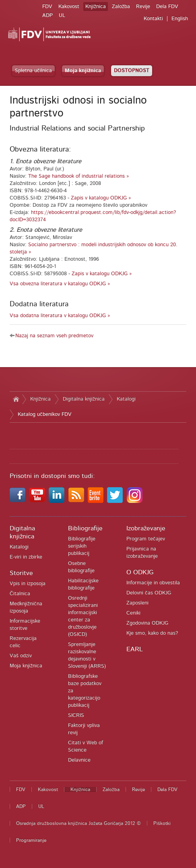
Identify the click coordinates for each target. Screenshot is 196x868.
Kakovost (69, 7)
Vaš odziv (21, 656)
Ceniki (133, 613)
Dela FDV (167, 7)
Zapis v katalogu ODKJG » (101, 198)
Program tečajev (146, 539)
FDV (47, 7)
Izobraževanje (146, 528)
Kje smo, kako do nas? (152, 633)
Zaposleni (137, 603)
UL (62, 16)
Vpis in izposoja (28, 584)
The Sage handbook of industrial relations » (79, 176)
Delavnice (79, 760)
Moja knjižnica (83, 71)
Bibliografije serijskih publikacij (82, 546)
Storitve (21, 573)
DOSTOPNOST (132, 71)
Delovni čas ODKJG (149, 593)
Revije (143, 7)
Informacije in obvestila (153, 583)
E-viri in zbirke (26, 557)
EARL (135, 649)
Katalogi (126, 399)
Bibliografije (85, 528)
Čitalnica (20, 594)
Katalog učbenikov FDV (45, 414)
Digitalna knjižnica (84, 399)
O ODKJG (140, 572)
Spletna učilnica (33, 71)
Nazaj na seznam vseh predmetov (54, 336)
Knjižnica (96, 7)
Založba (121, 7)
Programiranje (31, 840)
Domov (16, 399)
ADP (47, 16)
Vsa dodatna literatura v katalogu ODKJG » (60, 316)
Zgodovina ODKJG (147, 623)
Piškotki (162, 823)
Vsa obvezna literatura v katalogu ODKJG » (60, 284)
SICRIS (76, 715)
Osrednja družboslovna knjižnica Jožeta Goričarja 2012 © (78, 823)
